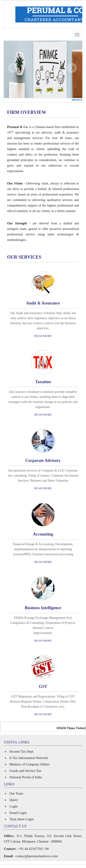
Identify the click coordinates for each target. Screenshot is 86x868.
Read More (43, 336)
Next (72, 68)
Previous (13, 68)
